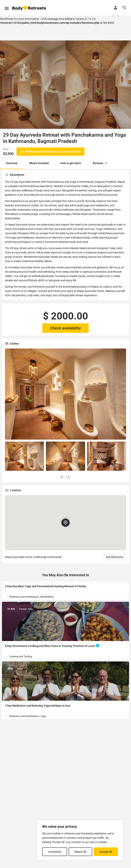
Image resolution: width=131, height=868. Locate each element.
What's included (39, 163)
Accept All (106, 852)
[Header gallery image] (33, 85)
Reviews (100, 163)
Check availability (65, 328)
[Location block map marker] (65, 523)
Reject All (81, 852)
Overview (12, 163)
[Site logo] (29, 8)
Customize (55, 852)
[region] (80, 840)
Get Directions (115, 557)
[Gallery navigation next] (69, 477)
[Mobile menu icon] (7, 8)
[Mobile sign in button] (116, 8)
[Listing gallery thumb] (65, 394)
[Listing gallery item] (24, 456)
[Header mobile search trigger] (125, 8)
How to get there (71, 163)
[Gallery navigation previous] (62, 477)
